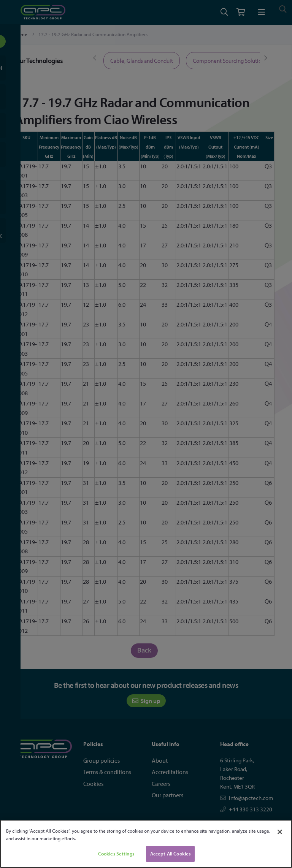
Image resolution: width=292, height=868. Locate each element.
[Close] (280, 832)
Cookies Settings (116, 854)
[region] (146, 844)
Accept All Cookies (170, 854)
